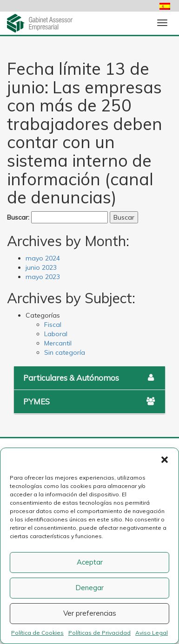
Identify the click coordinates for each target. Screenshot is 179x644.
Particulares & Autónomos (89, 378)
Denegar (89, 588)
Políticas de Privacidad (99, 633)
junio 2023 (41, 267)
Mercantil (58, 343)
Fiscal (53, 325)
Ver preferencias (90, 613)
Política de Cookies (37, 633)
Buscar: (18, 217)
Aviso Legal (152, 633)
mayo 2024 (43, 258)
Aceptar (90, 562)
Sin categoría (65, 352)
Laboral (56, 334)
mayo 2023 (43, 277)
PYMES (89, 401)
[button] (165, 460)
